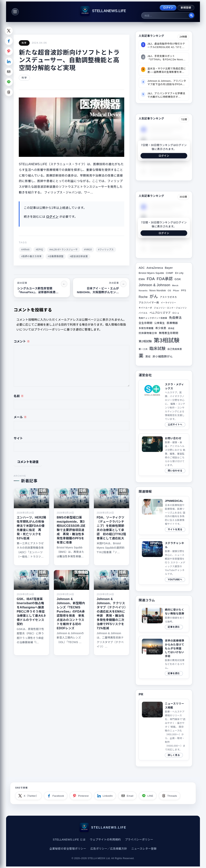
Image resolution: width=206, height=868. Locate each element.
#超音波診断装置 (79, 256)
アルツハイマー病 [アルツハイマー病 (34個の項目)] (149, 303)
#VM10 (88, 250)
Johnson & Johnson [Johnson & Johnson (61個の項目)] (154, 285)
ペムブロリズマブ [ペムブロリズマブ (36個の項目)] (160, 313)
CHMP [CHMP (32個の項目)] (169, 273)
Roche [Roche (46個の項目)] (143, 297)
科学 (24, 43)
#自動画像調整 (56, 256)
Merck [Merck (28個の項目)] (175, 285)
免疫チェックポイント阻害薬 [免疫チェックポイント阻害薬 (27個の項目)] (153, 318)
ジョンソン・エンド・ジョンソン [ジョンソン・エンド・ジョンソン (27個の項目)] (170, 308)
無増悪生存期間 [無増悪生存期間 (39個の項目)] (169, 333)
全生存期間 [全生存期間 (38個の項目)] (145, 323)
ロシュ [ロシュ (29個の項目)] (176, 313)
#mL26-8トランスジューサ (63, 250)
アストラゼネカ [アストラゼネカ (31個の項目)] (168, 297)
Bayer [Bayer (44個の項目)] (169, 268)
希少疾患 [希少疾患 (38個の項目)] (161, 328)
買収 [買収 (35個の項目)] (148, 357)
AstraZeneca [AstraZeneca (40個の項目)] (155, 268)
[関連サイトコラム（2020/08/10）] (164, 657)
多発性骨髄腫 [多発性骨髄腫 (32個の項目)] (146, 328)
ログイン (168, 8)
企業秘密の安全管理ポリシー (68, 849)
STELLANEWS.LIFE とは (69, 840)
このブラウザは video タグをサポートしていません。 (152, 710)
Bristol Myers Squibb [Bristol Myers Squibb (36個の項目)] (151, 273)
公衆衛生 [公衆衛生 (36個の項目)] (160, 323)
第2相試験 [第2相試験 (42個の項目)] (145, 341)
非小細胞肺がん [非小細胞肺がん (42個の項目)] (163, 357)
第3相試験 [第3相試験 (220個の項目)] (167, 340)
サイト (18, 438)
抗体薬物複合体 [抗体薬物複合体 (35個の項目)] (148, 333)
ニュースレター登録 (144, 849)
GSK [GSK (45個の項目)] (178, 279)
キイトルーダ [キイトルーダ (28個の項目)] (145, 308)
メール (20, 417)
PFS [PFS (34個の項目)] (184, 290)
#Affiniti (25, 250)
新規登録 (186, 8)
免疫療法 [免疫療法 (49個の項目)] (175, 318)
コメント (22, 341)
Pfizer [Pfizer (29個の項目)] (176, 290)
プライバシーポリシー (139, 840)
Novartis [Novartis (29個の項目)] (143, 290)
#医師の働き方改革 (31, 256)
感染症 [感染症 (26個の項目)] (171, 328)
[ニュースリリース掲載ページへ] (164, 729)
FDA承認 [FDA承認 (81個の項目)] (165, 279)
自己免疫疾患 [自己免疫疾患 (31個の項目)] (175, 349)
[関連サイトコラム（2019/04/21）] (164, 619)
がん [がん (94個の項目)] (154, 297)
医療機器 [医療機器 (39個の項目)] (172, 323)
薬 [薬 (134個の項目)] (141, 356)
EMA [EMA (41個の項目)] (142, 279)
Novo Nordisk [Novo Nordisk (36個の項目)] (158, 290)
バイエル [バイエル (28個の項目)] (143, 313)
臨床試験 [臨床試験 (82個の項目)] (158, 348)
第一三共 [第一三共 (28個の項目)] (143, 349)
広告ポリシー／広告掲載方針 (109, 849)
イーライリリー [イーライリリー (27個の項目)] (169, 303)
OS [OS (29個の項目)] (169, 290)
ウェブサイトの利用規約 (105, 840)
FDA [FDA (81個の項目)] (151, 279)
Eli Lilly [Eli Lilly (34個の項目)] (179, 273)
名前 (19, 396)
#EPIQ (39, 250)
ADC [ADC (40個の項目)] (142, 268)
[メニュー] (15, 12)
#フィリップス (106, 250)
